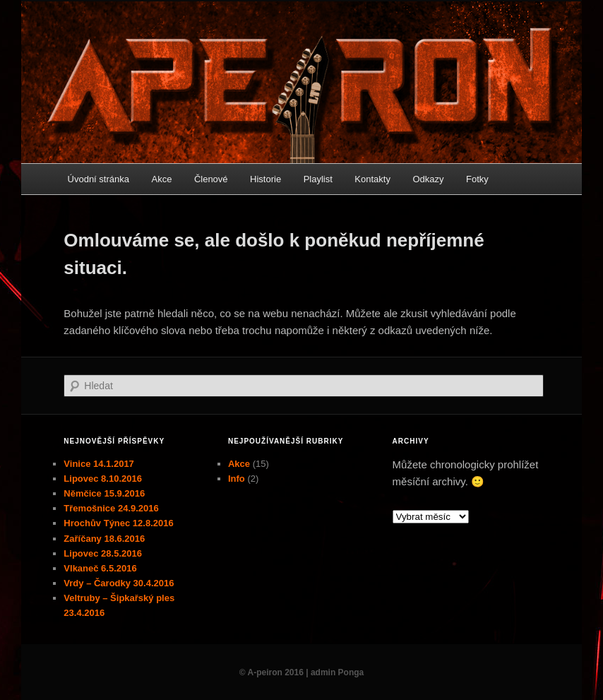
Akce (161, 179)
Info (237, 479)
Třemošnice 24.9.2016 (111, 508)
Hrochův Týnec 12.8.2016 (118, 523)
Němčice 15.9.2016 (104, 493)
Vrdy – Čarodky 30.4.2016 (119, 583)
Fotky (477, 179)
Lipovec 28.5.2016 (103, 553)
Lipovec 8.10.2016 (103, 479)
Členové (211, 179)
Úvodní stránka (98, 179)
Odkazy (428, 179)
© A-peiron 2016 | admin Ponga (301, 672)
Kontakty (372, 179)
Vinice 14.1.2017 (99, 464)
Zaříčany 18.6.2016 (104, 539)
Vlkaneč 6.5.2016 (100, 568)
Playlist (318, 179)
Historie (265, 179)
